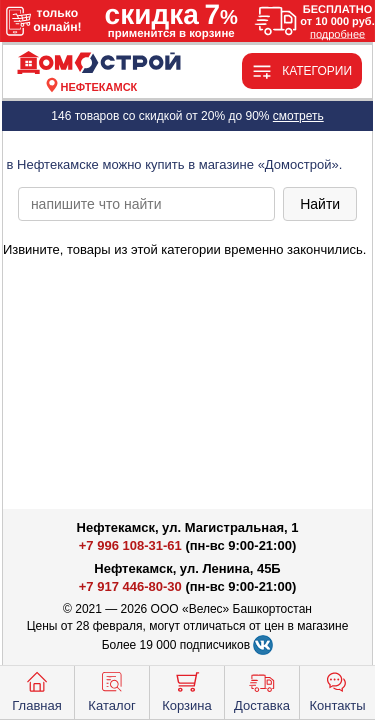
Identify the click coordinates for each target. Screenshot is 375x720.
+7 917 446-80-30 (130, 586)
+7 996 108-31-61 (130, 545)
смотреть (298, 116)
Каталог (111, 690)
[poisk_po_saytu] (146, 204)
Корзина (187, 690)
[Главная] (99, 63)
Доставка (262, 690)
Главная (36, 690)
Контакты (337, 690)
